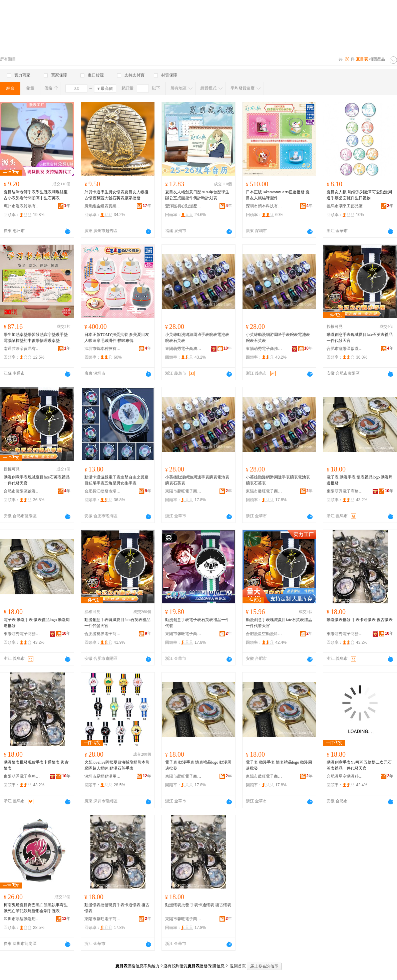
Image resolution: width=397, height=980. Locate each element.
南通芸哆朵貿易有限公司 (22, 349)
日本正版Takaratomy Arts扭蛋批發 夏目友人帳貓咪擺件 (278, 195)
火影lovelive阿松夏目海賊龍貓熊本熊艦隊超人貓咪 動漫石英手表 (117, 765)
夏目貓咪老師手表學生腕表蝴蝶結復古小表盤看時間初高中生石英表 (36, 195)
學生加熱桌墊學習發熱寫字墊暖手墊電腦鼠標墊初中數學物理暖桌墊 (36, 338)
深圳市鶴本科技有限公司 (264, 206)
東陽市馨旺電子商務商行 (183, 491)
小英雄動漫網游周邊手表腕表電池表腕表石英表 (197, 338)
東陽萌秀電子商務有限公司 (183, 349)
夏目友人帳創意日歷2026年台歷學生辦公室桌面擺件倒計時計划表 (197, 195)
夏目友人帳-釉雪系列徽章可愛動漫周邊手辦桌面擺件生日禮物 (359, 195)
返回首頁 (238, 966)
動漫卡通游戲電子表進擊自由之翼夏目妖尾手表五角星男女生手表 (116, 480)
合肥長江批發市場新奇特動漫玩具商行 (103, 491)
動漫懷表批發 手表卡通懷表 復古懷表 (360, 620)
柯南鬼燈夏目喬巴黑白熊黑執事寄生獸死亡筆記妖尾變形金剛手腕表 (36, 908)
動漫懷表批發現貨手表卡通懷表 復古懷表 (36, 765)
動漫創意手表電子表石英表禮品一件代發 (197, 623)
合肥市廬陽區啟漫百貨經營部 (345, 349)
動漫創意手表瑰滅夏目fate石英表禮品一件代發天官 (360, 338)
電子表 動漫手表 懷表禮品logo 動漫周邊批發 (360, 480)
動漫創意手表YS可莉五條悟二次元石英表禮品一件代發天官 (359, 765)
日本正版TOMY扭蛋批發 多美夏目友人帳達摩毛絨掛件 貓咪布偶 (117, 338)
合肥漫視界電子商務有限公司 (103, 634)
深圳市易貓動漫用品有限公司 (103, 776)
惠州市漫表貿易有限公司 (22, 206)
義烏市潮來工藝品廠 (345, 206)
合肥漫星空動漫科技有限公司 (264, 634)
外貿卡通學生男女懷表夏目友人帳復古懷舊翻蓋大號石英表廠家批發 (116, 195)
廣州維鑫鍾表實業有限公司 (103, 206)
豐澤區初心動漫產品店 (183, 206)
